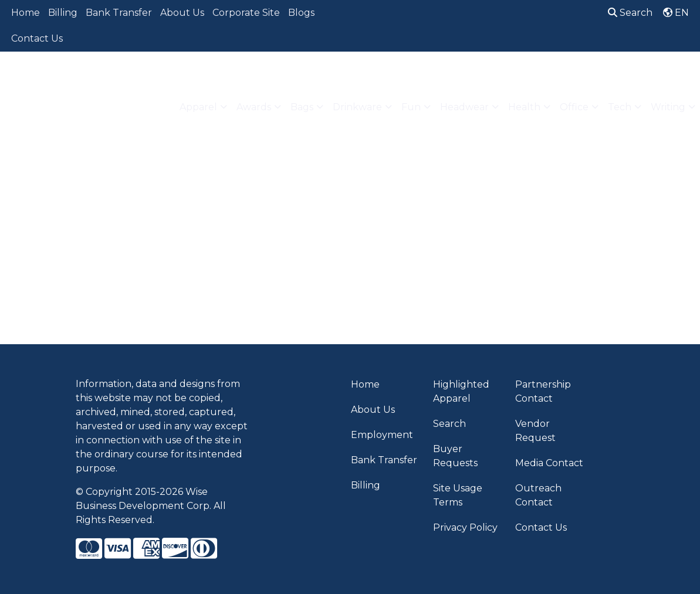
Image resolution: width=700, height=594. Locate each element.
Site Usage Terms (458, 495)
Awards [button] (254, 107)
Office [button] (574, 107)
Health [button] (524, 107)
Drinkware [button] (357, 107)
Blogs (301, 13)
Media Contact (549, 463)
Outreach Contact (538, 495)
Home (26, 13)
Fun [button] (411, 107)
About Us (182, 13)
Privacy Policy (465, 527)
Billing (63, 13)
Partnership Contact (543, 391)
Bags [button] (302, 107)
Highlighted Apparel (461, 391)
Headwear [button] (464, 107)
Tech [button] (620, 107)
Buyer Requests (455, 456)
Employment (382, 435)
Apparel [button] (198, 107)
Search (630, 13)
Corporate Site (246, 13)
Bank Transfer (119, 13)
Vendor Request (535, 431)
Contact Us (37, 38)
